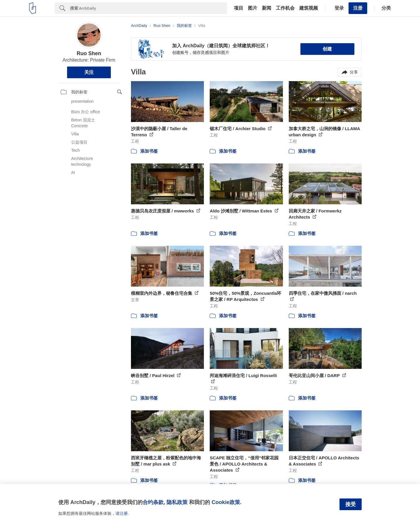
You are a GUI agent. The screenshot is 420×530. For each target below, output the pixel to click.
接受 (351, 504)
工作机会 (285, 8)
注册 (358, 8)
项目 (239, 8)
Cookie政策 (226, 502)
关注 (89, 72)
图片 (253, 8)
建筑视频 (309, 8)
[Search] (148, 8)
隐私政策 (177, 502)
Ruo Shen (89, 53)
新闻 (267, 8)
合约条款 (153, 502)
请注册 (122, 513)
